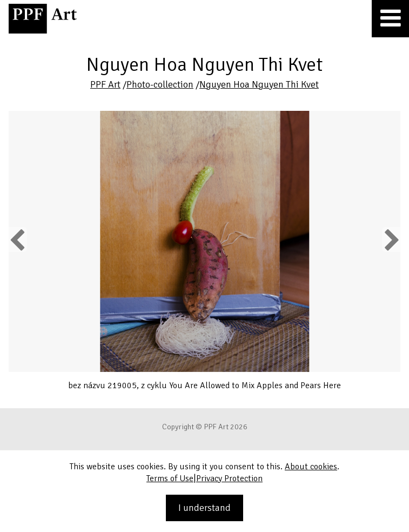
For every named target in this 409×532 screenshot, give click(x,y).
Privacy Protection (229, 478)
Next (391, 240)
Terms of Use (170, 478)
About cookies (311, 467)
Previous (18, 240)
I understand (204, 508)
